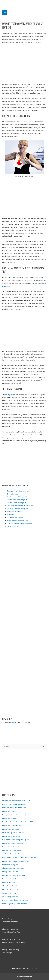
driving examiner (11, 395)
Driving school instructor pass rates (19, 523)
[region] (24, 771)
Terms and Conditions (10, 922)
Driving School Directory (11, 950)
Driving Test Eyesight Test (11, 836)
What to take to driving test (16, 503)
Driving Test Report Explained (13, 843)
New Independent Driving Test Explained (16, 840)
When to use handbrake (15, 511)
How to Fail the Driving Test (12, 847)
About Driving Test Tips (10, 929)
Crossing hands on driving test (18, 509)
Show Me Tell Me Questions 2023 (14, 808)
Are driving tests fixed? (15, 517)
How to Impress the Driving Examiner (15, 900)
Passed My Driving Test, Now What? (15, 904)
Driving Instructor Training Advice (14, 942)
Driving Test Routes (9, 818)
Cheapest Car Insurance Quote (13, 868)
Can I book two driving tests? (17, 497)
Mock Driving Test (9, 882)
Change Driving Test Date (11, 889)
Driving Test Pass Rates (11, 829)
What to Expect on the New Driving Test (16, 801)
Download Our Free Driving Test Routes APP (18, 822)
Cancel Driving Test (9, 893)
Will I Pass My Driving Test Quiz (13, 833)
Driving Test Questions (10, 872)
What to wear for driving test (17, 500)
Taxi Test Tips (7, 953)
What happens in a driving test (18, 520)
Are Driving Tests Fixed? (11, 854)
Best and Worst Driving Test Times (14, 875)
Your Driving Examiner (10, 897)
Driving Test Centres (9, 811)
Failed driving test (13, 526)
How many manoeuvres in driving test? (21, 506)
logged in (15, 722)
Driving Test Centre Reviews (12, 825)
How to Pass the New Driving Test (14, 804)
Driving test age (13, 494)
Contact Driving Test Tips (11, 932)
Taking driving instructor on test (18, 491)
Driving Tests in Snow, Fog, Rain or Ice (15, 861)
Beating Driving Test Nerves (12, 850)
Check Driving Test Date (11, 886)
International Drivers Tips (11, 939)
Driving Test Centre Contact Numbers (15, 815)
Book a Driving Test (9, 879)
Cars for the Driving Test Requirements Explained (19, 857)
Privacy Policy (7, 919)
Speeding (10, 514)
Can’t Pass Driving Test (10, 865)
